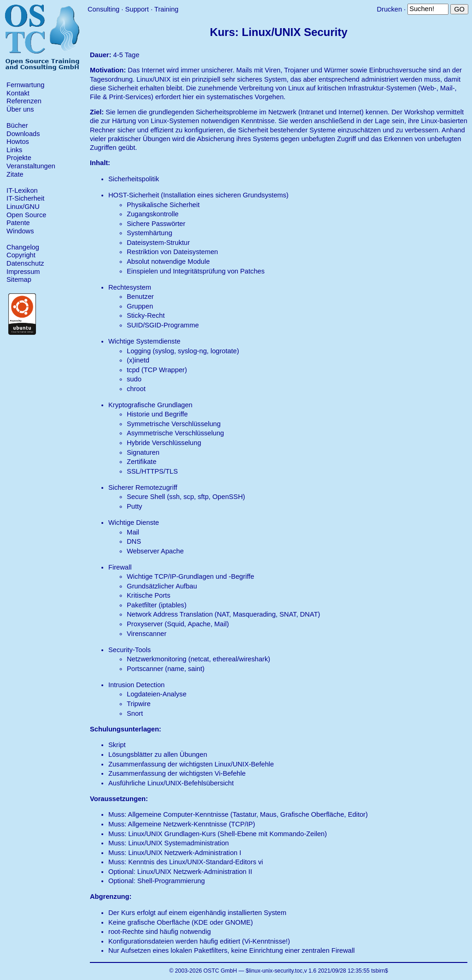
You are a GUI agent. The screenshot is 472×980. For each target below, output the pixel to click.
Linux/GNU (23, 207)
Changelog (23, 247)
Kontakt (18, 93)
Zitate (15, 174)
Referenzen (24, 101)
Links (14, 150)
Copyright (21, 255)
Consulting (103, 9)
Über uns (20, 109)
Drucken (389, 9)
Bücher (17, 125)
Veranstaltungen (31, 166)
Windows (20, 231)
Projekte (19, 158)
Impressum (23, 272)
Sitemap (19, 279)
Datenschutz (25, 263)
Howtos (18, 142)
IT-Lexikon (22, 190)
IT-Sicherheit (25, 198)
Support (137, 9)
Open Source (26, 215)
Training (166, 9)
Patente (18, 223)
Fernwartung (25, 85)
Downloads (23, 134)
